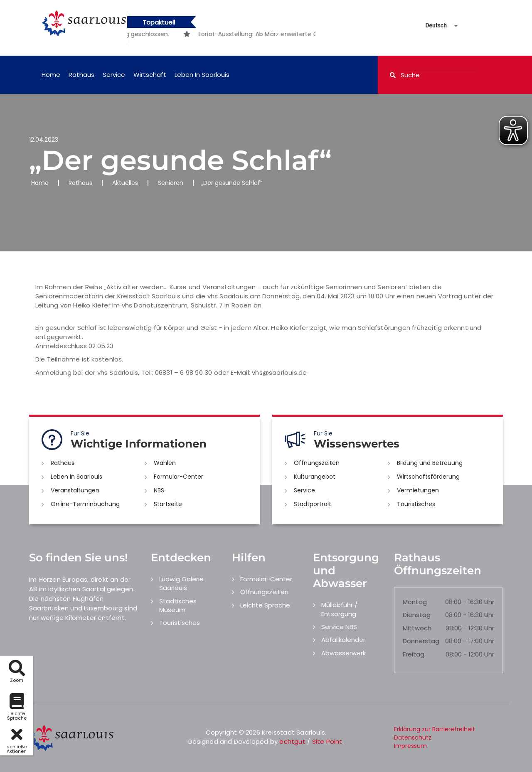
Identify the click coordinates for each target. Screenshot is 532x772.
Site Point (327, 741)
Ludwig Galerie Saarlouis (181, 583)
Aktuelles (125, 183)
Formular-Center (179, 477)
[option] (292, 34)
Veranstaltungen (75, 490)
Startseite (168, 504)
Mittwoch (417, 628)
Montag (415, 602)
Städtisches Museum (178, 605)
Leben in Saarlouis (202, 75)
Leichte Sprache (265, 605)
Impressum (410, 746)
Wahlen (165, 463)
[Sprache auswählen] (432, 26)
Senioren (171, 183)
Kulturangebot (315, 477)
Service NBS (339, 627)
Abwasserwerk (344, 653)
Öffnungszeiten (317, 463)
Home (51, 75)
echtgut (292, 741)
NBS (159, 490)
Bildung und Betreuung (430, 463)
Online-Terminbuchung (85, 504)
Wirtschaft (150, 75)
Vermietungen (418, 490)
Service (114, 75)
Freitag (414, 654)
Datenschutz (413, 738)
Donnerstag (421, 641)
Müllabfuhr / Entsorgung (339, 609)
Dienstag (417, 615)
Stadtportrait (313, 504)
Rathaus (81, 75)
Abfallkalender (343, 640)
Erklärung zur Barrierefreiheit (435, 729)
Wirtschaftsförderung (428, 477)
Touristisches (416, 504)
